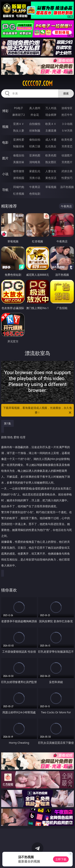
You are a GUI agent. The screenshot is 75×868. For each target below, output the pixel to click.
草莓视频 (51, 187)
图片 (5, 158)
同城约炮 (19, 187)
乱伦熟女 (51, 146)
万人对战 (51, 108)
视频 (5, 127)
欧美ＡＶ (51, 124)
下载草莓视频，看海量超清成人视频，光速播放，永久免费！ (37, 410)
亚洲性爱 (19, 140)
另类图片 (67, 162)
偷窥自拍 (19, 155)
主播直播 (51, 130)
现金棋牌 (51, 115)
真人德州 (35, 108)
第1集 (7, 423)
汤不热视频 (67, 187)
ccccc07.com (37, 83)
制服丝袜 (19, 146)
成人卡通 (51, 140)
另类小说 (35, 178)
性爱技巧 (67, 178)
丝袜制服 (35, 130)
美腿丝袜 (19, 162)
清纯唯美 (35, 162)
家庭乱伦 (35, 171)
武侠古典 (67, 171)
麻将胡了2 (19, 115)
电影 (5, 142)
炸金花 (35, 115)
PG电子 (19, 108)
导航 (5, 190)
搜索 (66, 93)
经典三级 (35, 146)
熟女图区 (51, 162)
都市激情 (19, 171)
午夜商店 (35, 187)
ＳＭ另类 (67, 130)
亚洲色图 (35, 155)
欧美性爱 (67, 140)
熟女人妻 (19, 130)
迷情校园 (19, 178)
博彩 (5, 111)
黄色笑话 (51, 178)
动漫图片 (67, 155)
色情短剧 (35, 194)
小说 (5, 174)
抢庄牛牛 (67, 115)
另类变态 (67, 146)
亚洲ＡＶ (19, 124)
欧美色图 (51, 155)
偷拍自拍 (35, 140)
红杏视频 (19, 194)
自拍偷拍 (35, 124)
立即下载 (61, 859)
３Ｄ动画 (67, 124)
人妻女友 (51, 171)
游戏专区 (67, 108)
